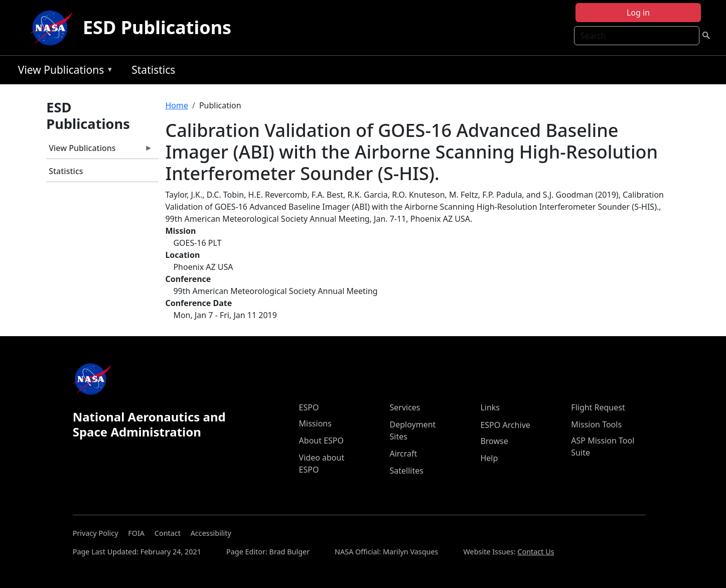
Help (489, 458)
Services (405, 407)
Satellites (406, 471)
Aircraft (403, 454)
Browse (494, 441)
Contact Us (536, 552)
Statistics (153, 70)
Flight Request (598, 407)
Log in (638, 13)
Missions (315, 423)
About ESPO (321, 440)
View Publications (63, 71)
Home (177, 105)
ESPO (309, 407)
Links (490, 407)
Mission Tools (596, 424)
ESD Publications (157, 27)
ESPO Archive (505, 425)
